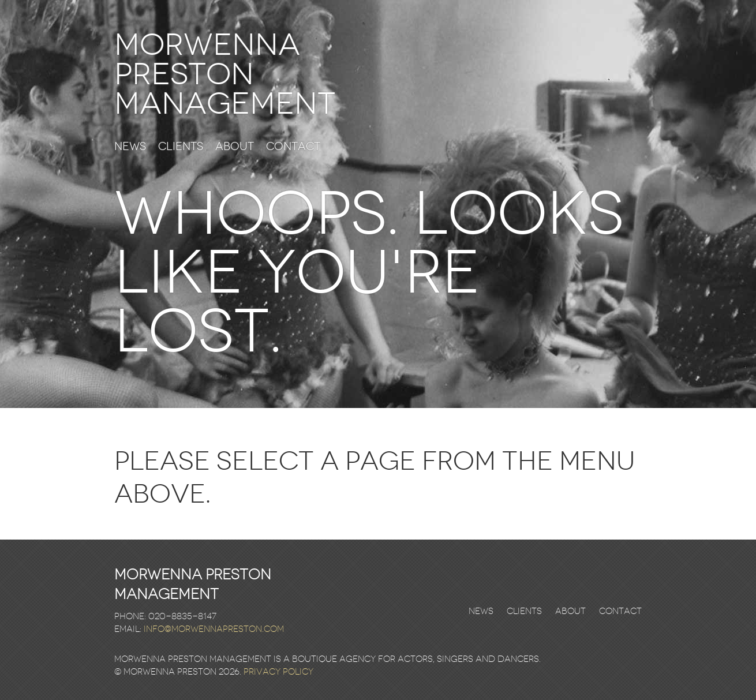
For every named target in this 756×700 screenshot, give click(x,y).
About (235, 147)
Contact (293, 147)
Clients (181, 147)
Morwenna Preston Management (225, 74)
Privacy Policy (278, 672)
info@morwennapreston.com (214, 629)
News (130, 147)
